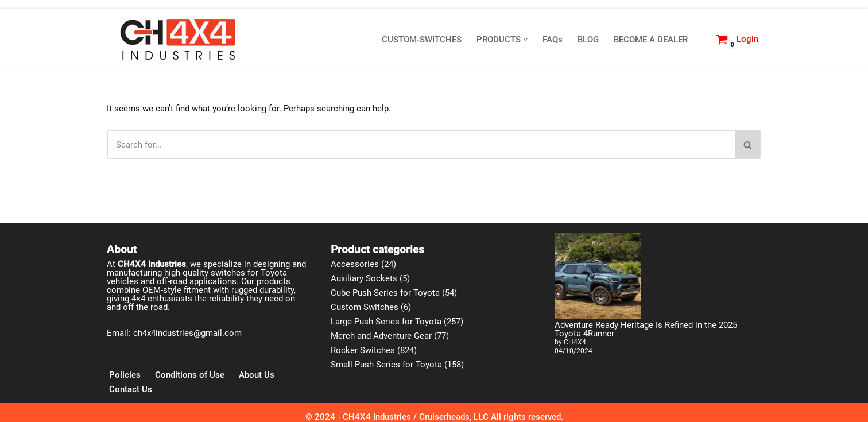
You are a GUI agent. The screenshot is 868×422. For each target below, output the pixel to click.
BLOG (588, 40)
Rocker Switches (363, 350)
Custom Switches (365, 307)
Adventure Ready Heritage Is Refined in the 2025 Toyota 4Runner (646, 329)
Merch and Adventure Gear (381, 336)
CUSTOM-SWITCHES (422, 40)
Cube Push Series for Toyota (385, 293)
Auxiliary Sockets (364, 278)
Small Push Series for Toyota (386, 365)
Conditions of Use (190, 375)
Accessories (355, 264)
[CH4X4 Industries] (179, 39)
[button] (526, 39)
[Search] (700, 39)
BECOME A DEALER (651, 40)
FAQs (553, 40)
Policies (125, 375)
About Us (257, 375)
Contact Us (131, 389)
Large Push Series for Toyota (386, 322)
